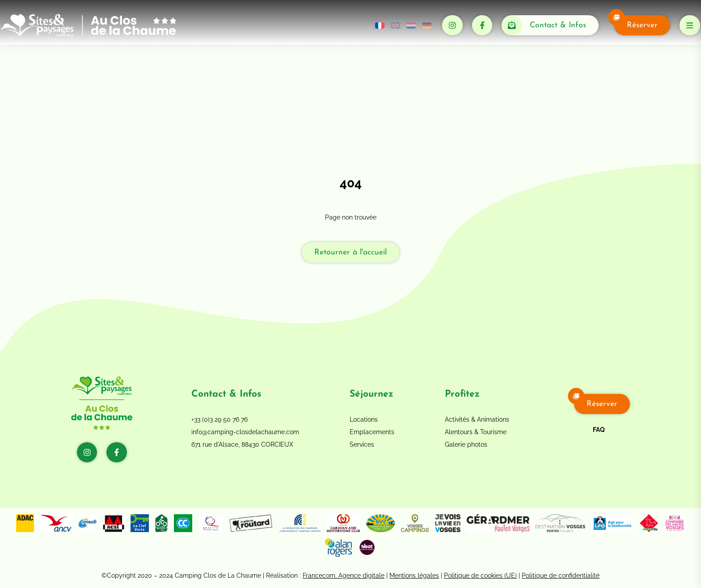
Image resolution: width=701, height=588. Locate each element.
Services (362, 444)
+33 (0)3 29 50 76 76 (220, 419)
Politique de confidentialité (561, 575)
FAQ (599, 430)
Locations (364, 419)
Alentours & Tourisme (476, 432)
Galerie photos (466, 444)
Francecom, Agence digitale (344, 575)
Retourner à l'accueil (350, 252)
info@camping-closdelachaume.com (245, 432)
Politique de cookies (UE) (480, 575)
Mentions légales (414, 575)
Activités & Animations (477, 419)
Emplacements (372, 432)
